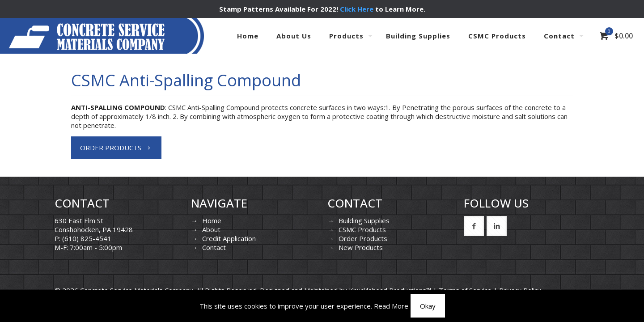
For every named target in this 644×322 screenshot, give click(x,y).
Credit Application (229, 238)
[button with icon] (474, 226)
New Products (361, 247)
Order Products (363, 238)
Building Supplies (364, 220)
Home (212, 220)
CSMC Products (362, 229)
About (211, 229)
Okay (428, 306)
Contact (214, 247)
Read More (391, 306)
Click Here (357, 9)
